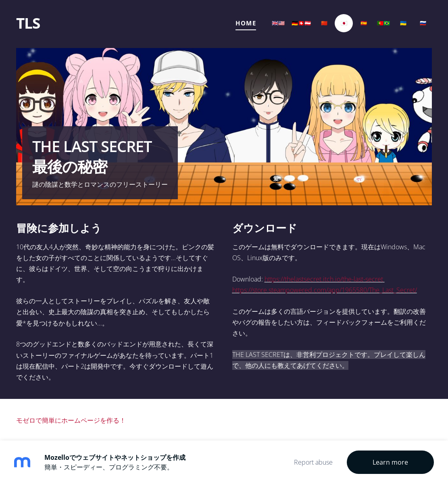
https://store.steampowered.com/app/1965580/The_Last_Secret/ (325, 290)
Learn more (390, 462)
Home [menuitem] (246, 23)
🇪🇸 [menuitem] (364, 23)
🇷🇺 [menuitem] (423, 23)
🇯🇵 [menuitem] (344, 23)
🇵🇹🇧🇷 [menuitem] (383, 23)
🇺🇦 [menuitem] (403, 23)
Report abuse (313, 462)
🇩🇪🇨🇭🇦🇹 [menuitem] (301, 23)
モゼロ (26, 420)
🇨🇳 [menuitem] (324, 23)
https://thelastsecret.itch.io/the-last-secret (324, 279)
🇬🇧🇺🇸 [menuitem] (278, 23)
